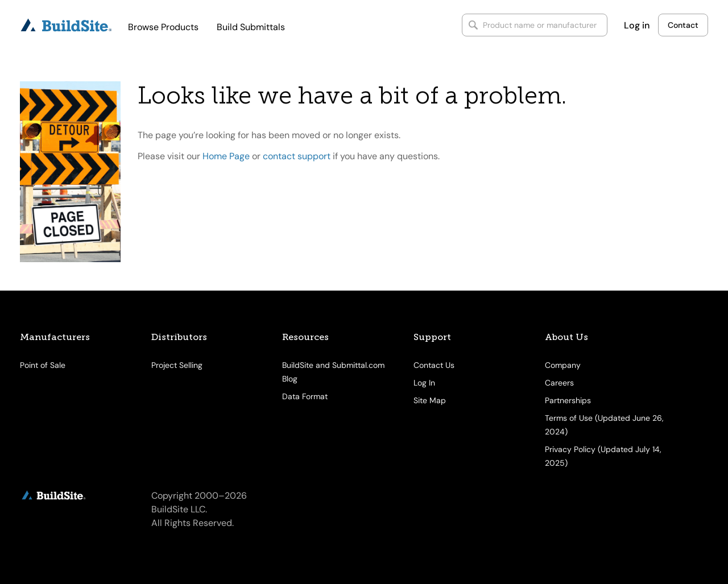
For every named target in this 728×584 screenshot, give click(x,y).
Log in (637, 25)
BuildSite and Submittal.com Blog (333, 372)
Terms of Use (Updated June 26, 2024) (604, 425)
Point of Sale (43, 365)
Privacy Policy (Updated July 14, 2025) (603, 456)
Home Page (226, 156)
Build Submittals (251, 27)
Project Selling (177, 365)
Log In (424, 383)
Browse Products (163, 27)
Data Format (305, 396)
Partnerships (568, 400)
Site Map (430, 400)
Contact (683, 25)
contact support (297, 156)
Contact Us (434, 365)
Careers (559, 383)
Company (563, 365)
